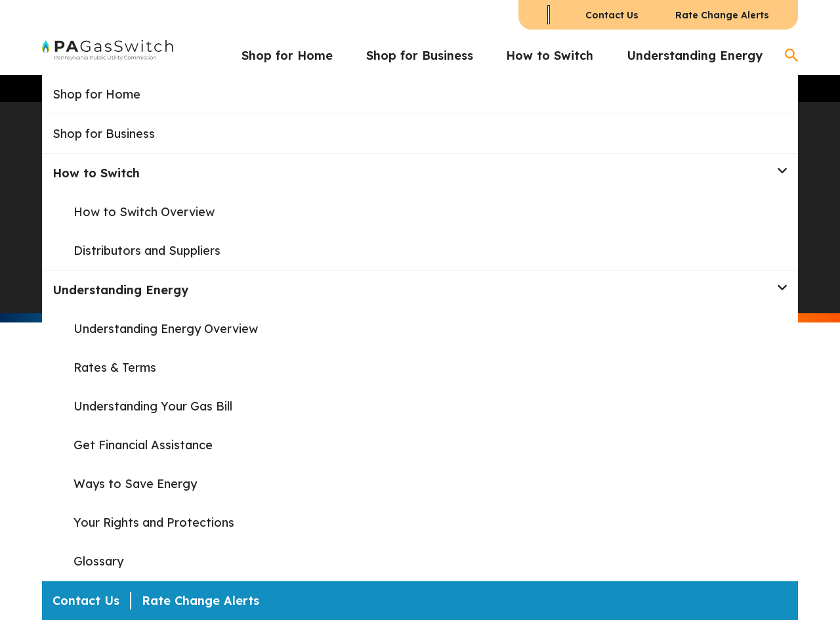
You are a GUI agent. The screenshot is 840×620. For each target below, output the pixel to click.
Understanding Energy (695, 55)
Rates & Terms (115, 367)
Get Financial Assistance (143, 445)
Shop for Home (287, 55)
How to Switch (550, 55)
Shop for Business (420, 55)
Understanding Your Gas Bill (153, 406)
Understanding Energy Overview (166, 329)
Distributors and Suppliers (147, 251)
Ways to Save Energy (135, 484)
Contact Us (612, 15)
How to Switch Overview (144, 212)
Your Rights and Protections (154, 522)
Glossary (98, 561)
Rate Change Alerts (722, 15)
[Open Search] (791, 55)
